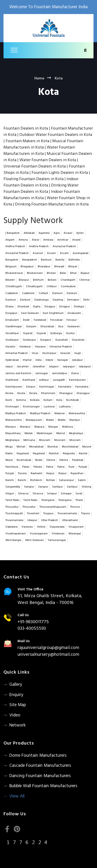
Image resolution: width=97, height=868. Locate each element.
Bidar (63, 273)
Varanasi (27, 527)
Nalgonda (69, 454)
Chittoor (52, 287)
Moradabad (36, 447)
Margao (53, 427)
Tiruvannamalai (67, 514)
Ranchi (10, 480)
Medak (29, 433)
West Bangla (13, 540)
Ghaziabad (47, 327)
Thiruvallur (12, 507)
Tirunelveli (33, 514)
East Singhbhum (53, 313)
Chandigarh (68, 280)
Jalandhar (39, 367)
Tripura (85, 514)
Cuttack (43, 293)
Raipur (50, 473)
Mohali (21, 447)
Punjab (83, 467)
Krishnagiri (12, 407)
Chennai (84, 280)
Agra (57, 233)
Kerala (9, 393)
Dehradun (73, 300)
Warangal (75, 534)
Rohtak (50, 480)
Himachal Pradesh (61, 347)
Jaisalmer (23, 367)
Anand (76, 240)
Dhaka (9, 307)
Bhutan (51, 273)
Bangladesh (30, 260)
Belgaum (11, 267)
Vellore (41, 527)
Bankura (46, 260)
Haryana (40, 347)
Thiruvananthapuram (53, 507)
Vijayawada (57, 527)
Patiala (38, 467)
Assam (51, 253)
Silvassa (23, 494)
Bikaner (10, 280)
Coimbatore (68, 287)
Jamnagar (42, 373)
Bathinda (74, 260)
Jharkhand (12, 380)
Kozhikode (73, 400)
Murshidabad (70, 447)
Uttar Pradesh (50, 520)
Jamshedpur (59, 373)
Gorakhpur (12, 333)
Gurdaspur (12, 340)
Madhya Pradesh (16, 414)
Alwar (36, 240)
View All (17, 796)
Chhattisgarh (14, 287)
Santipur (57, 487)
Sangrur (29, 487)
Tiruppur (48, 514)
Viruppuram (76, 527)
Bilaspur (24, 280)
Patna (50, 467)
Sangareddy (13, 487)
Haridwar (25, 347)
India (39, 360)
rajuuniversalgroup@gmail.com (48, 648)
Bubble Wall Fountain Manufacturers (43, 786)
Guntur (70, 333)
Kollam (48, 400)
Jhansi (75, 373)
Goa (61, 327)
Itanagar (63, 360)
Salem (82, 480)
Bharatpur (44, 267)
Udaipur (32, 520)
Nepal (9, 460)
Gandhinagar (14, 327)
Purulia (22, 473)
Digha (37, 307)
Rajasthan (77, 473)
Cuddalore (12, 293)
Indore (49, 360)
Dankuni (57, 293)
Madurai (60, 414)
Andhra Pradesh (15, 246)
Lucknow (49, 407)
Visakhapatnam (16, 534)
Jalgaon (54, 367)
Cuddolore (28, 293)
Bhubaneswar (14, 273)
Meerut (61, 433)
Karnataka (65, 387)
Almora (23, 240)
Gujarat (28, 333)
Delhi (86, 300)
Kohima (21, 400)
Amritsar (63, 240)
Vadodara (11, 527)
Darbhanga (41, 300)
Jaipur (9, 367)
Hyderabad (12, 360)
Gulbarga (56, 333)
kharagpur (83, 393)
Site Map (18, 705)
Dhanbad (23, 307)
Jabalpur (77, 360)
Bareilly (60, 260)
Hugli (78, 353)
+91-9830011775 (33, 622)
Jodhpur (44, 380)
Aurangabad (81, 253)
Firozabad (56, 320)
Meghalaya (76, 433)
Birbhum (38, 280)
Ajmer (80, 233)
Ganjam (31, 327)
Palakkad (78, 460)
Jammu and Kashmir (18, 373)
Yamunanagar (57, 540)
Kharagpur (66, 393)
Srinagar (66, 494)
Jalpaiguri (69, 367)
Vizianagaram (39, 534)
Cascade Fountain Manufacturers (40, 766)
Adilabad (29, 233)
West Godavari (34, 540)
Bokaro (52, 280)
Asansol (38, 253)
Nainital (54, 454)
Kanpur (31, 387)
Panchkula (12, 467)
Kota (59, 400)
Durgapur (11, 313)
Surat (79, 494)
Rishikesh (36, 480)
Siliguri (10, 494)
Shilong (86, 487)
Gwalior (10, 347)
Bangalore (12, 260)
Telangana (48, 500)
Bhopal (73, 267)
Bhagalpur (27, 267)
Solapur (52, 494)
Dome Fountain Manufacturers (38, 756)
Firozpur (72, 320)
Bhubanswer (35, 273)
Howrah (65, 353)
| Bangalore (13, 233)
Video (15, 715)
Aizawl (68, 233)
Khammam (48, 393)
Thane (79, 500)
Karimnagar (47, 387)
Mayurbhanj (13, 433)
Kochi (9, 400)
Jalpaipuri (85, 367)
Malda (50, 420)
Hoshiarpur (49, 353)
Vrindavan (58, 534)
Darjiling (58, 300)
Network (18, 725)
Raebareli (36, 473)
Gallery (16, 685)
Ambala (48, 240)
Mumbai (53, 447)
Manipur (75, 420)
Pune (72, 467)
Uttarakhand (70, 520)
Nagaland (23, 454)
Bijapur (85, 273)
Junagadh (59, 380)
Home (39, 78)
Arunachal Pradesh (64, 246)
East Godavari (30, 313)
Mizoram (45, 440)
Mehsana (29, 440)
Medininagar (45, 433)
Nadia (9, 454)
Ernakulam (74, 313)
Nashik (83, 454)
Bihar (73, 273)
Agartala (44, 233)
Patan (26, 467)
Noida (39, 460)
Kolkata (35, 400)
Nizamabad (24, 460)
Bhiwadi (59, 267)
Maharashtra (77, 414)
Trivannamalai (14, 520)
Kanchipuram (77, 380)
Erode (26, 320)
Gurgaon (46, 340)
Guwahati (61, 340)
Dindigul (79, 307)
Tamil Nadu (12, 500)
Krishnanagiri (31, 407)
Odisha (51, 460)
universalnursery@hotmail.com (48, 655)
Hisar (35, 353)
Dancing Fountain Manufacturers (40, 776)
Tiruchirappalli (14, 514)
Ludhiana (65, 407)
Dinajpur (50, 307)
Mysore (87, 447)
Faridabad (40, 320)
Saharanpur (66, 480)
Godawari (74, 327)
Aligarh (10, 240)
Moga (9, 447)
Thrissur (75, 507)
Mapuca (39, 427)
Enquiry (16, 695)
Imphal (27, 360)
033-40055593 (32, 629)
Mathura (68, 427)
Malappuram (34, 420)
